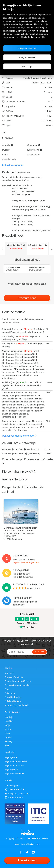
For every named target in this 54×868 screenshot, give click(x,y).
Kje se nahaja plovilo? (19, 471)
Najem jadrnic (11, 757)
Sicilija (8, 729)
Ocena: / (26, 588)
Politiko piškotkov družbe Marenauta (30, 34)
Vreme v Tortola (15, 479)
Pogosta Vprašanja (14, 677)
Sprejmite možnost (27, 48)
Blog (7, 689)
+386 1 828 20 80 (15, 790)
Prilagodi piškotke (27, 57)
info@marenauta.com (17, 794)
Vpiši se (39, 652)
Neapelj (8, 741)
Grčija (7, 725)
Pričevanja (10, 693)
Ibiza (7, 745)
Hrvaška (9, 721)
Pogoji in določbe (13, 697)
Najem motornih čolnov (16, 761)
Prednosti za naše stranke (17, 685)
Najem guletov (12, 769)
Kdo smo (9, 673)
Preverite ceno (27, 298)
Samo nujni (27, 66)
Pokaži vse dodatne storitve (19, 436)
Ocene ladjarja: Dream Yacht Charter (28, 461)
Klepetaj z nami (14, 798)
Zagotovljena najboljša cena (26, 562)
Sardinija (9, 717)
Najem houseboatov (14, 773)
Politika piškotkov (13, 701)
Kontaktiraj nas (12, 785)
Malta (7, 733)
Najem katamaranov (14, 765)
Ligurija (8, 737)
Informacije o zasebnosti (16, 705)
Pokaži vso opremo (13, 165)
